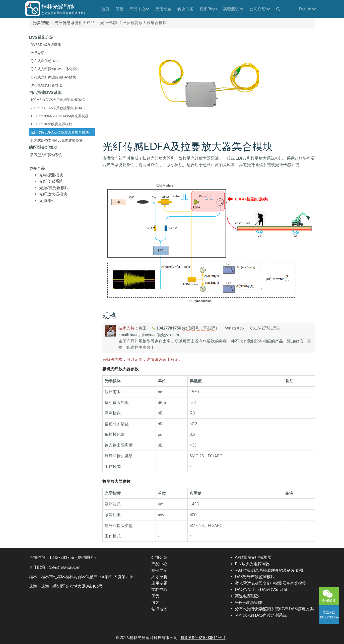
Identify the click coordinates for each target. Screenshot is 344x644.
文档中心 (159, 589)
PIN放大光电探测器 (252, 564)
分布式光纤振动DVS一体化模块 (55, 69)
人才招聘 (159, 577)
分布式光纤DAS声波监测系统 (261, 615)
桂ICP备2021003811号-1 (203, 637)
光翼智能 (41, 23)
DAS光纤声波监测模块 (255, 577)
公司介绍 (260, 9)
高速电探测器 (247, 596)
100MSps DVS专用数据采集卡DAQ (58, 100)
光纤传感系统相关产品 (75, 23)
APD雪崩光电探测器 (253, 557)
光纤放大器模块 (53, 194)
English (307, 9)
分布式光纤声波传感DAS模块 (53, 77)
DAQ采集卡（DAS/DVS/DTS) (261, 589)
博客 (155, 602)
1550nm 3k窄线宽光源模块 (51, 124)
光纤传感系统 (51, 181)
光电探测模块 (51, 175)
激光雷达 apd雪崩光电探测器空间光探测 (271, 583)
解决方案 (185, 9)
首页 (105, 9)
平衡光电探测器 (249, 602)
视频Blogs (208, 9)
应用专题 (163, 9)
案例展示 (159, 570)
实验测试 (233, 9)
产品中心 (139, 9)
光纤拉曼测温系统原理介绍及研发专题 (269, 570)
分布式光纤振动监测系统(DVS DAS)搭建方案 (274, 609)
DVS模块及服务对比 (46, 85)
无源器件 (47, 200)
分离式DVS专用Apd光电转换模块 (56, 140)
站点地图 (159, 609)
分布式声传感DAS (44, 61)
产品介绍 (37, 53)
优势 (119, 9)
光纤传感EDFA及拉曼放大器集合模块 (60, 132)
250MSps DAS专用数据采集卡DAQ (58, 108)
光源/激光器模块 (54, 188)
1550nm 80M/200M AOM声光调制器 (59, 116)
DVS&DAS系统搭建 (46, 45)
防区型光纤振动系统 (46, 155)
